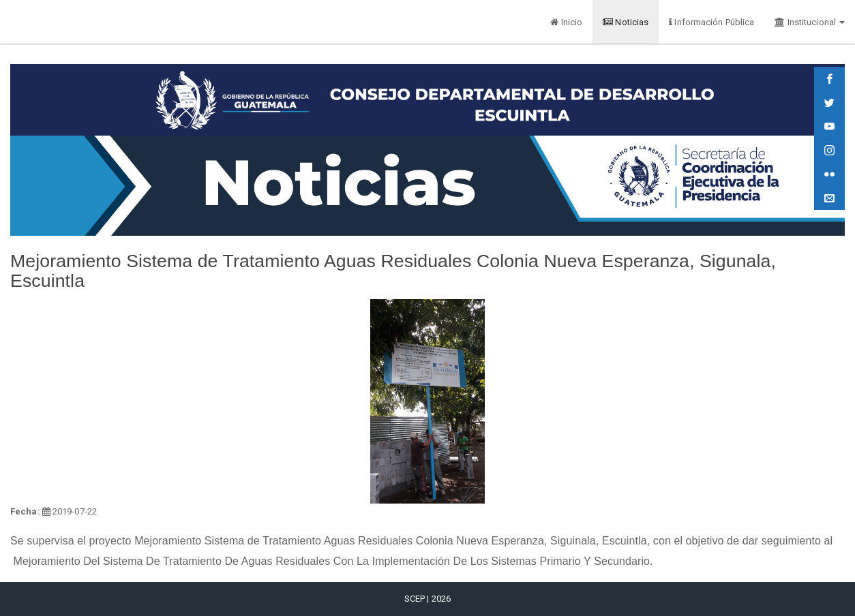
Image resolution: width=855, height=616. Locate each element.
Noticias (626, 22)
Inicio (566, 22)
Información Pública (711, 22)
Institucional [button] (810, 22)
